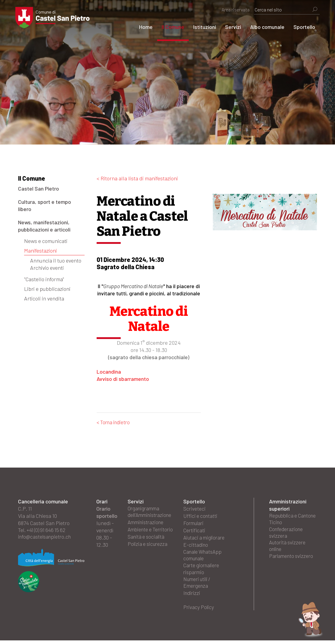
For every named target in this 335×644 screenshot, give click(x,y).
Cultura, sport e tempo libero (45, 205)
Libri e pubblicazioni (47, 289)
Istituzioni (202, 27)
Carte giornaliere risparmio (202, 571)
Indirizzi (192, 596)
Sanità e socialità (147, 545)
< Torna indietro (115, 422)
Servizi (230, 27)
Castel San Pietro (39, 188)
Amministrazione (147, 524)
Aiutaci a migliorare (205, 538)
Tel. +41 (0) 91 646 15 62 (43, 531)
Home (143, 27)
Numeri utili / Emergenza (199, 585)
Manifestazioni (40, 250)
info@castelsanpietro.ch (46, 538)
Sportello (302, 27)
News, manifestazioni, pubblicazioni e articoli (44, 226)
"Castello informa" (44, 279)
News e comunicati (46, 241)
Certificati (194, 531)
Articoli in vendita (44, 298)
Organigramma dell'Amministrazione (152, 513)
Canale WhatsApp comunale (204, 556)
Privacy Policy (199, 610)
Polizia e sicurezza (149, 552)
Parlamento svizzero (292, 560)
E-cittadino (196, 545)
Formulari (194, 524)
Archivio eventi (47, 268)
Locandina (109, 372)
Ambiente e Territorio (141, 534)
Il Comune (170, 27)
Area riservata (233, 9)
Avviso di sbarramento (123, 379)
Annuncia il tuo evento (56, 260)
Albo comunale (265, 27)
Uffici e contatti (201, 516)
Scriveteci (195, 509)
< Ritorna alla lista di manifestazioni (137, 178)
